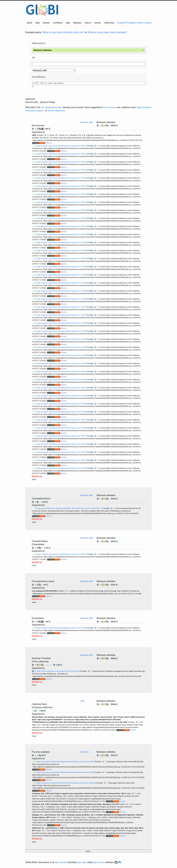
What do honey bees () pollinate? (107, 32)
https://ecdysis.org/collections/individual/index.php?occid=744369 (62, 628)
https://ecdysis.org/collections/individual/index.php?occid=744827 (62, 460)
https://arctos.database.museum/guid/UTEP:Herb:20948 (59, 671)
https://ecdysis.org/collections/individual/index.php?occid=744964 (62, 363)
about (29, 23)
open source (99, 862)
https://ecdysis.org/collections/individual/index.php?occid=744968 (62, 331)
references (109, 23)
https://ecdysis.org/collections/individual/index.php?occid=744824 (62, 436)
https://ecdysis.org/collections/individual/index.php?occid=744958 (62, 412)
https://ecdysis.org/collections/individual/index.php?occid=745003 (62, 218)
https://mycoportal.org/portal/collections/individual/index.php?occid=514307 (66, 772)
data (68, 23)
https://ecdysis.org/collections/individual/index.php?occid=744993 (62, 283)
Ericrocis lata (38, 125)
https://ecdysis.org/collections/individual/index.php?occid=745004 (62, 210)
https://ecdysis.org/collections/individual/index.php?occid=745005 (62, 202)
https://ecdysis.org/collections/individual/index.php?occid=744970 (62, 315)
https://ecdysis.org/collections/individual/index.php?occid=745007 (62, 186)
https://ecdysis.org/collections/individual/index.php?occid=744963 (62, 371)
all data (58, 107)
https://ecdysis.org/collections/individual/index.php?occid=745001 (62, 226)
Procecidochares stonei (43, 581)
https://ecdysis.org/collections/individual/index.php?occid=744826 (62, 452)
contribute (58, 23)
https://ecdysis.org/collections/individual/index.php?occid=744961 (62, 388)
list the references (56, 111)
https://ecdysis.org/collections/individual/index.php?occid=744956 (62, 428)
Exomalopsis (38, 618)
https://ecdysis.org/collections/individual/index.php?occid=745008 (62, 178)
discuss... (49, 143)
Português (131, 23)
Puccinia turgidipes (41, 752)
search (98, 23)
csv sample (46, 107)
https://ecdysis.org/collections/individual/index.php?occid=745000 (62, 234)
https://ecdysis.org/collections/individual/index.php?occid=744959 (62, 404)
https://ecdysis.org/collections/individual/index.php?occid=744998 (62, 251)
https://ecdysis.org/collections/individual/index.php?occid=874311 (62, 554)
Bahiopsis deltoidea (106, 122)
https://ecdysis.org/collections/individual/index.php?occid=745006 (62, 194)
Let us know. (110, 107)
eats (82, 701)
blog (38, 23)
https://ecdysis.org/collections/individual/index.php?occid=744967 (62, 339)
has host (84, 752)
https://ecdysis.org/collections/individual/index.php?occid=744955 (62, 468)
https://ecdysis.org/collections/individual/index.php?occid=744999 (62, 242)
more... (88, 851)
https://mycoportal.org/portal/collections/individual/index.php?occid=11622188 (67, 783)
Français (148, 23)
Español (122, 23)
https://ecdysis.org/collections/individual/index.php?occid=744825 (62, 444)
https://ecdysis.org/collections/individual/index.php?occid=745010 (62, 170)
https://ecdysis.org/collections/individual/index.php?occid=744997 (62, 259)
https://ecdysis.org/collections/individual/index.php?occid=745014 (62, 154)
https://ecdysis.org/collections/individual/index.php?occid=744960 (62, 396)
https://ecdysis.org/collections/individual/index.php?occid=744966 (62, 347)
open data (82, 862)
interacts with (87, 122)
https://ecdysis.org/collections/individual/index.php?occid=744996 (62, 267)
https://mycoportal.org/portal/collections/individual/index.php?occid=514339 (66, 762)
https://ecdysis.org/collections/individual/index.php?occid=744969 (62, 323)
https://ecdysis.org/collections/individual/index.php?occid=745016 (62, 146)
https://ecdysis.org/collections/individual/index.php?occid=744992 (62, 291)
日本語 (140, 23)
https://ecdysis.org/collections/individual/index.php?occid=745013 (62, 162)
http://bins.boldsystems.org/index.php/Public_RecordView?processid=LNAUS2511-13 (70, 508)
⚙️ (45, 135)
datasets (77, 23)
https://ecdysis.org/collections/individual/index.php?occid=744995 (62, 275)
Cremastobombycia (41, 499)
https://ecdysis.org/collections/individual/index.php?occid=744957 (62, 420)
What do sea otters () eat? (63, 32)
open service (61, 862)
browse (46, 23)
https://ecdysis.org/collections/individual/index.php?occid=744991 (62, 299)
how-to (88, 23)
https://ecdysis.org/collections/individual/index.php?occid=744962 (62, 380)
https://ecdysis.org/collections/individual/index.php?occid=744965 (62, 355)
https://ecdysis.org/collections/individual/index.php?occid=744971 (62, 307)
